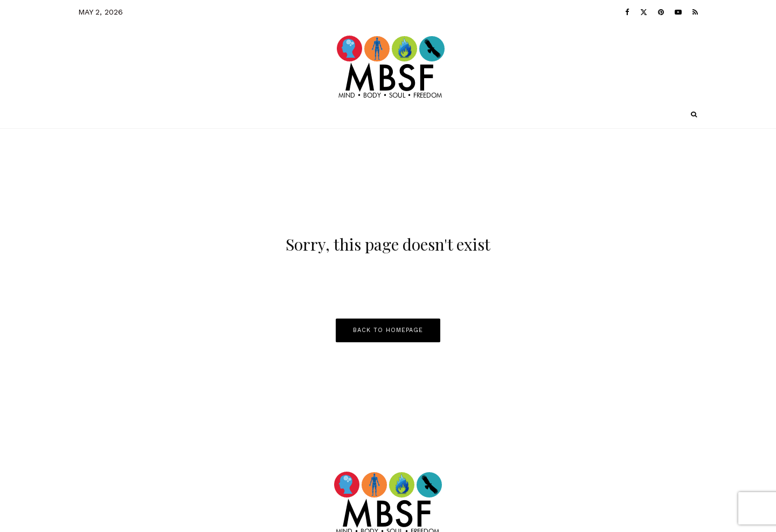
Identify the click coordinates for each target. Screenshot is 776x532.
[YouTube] (678, 12)
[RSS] (695, 12)
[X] (644, 12)
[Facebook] (627, 12)
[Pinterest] (661, 12)
